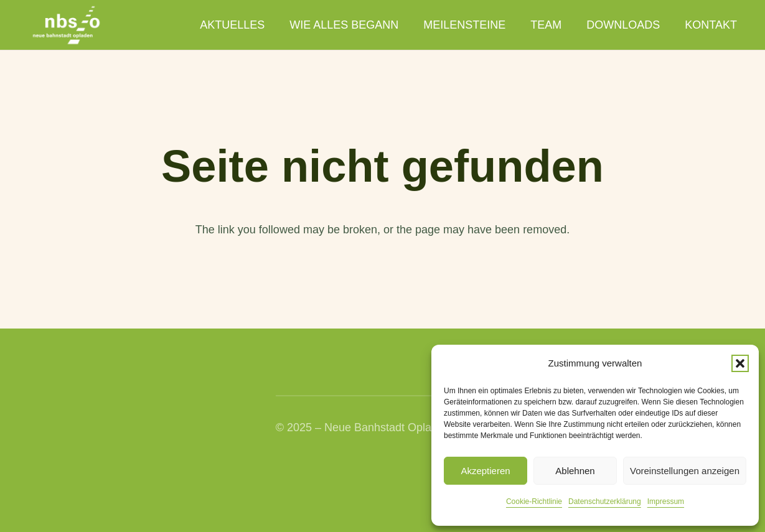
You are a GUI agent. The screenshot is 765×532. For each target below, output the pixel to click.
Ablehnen (575, 471)
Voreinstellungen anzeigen (685, 471)
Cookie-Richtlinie (534, 502)
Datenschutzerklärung (605, 502)
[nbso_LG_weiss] (66, 25)
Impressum (666, 502)
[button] (740, 363)
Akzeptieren (485, 471)
